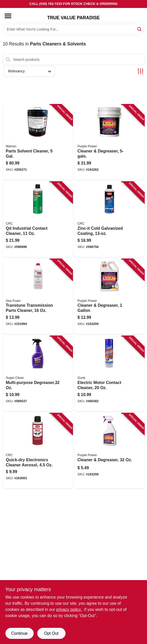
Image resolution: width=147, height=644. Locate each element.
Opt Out (51, 633)
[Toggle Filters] (140, 71)
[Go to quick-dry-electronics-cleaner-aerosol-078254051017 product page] (38, 451)
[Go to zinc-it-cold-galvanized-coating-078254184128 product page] (109, 219)
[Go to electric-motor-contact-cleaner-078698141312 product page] (109, 374)
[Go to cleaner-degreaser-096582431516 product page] (109, 451)
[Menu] (8, 16)
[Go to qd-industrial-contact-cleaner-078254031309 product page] (38, 219)
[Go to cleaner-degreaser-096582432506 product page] (109, 142)
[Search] (140, 29)
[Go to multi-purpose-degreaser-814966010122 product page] (38, 374)
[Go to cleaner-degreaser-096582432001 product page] (109, 297)
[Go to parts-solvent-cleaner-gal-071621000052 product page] (38, 142)
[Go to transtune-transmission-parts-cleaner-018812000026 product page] (38, 297)
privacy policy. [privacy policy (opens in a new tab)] (69, 609)
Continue (19, 633)
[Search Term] (74, 29)
